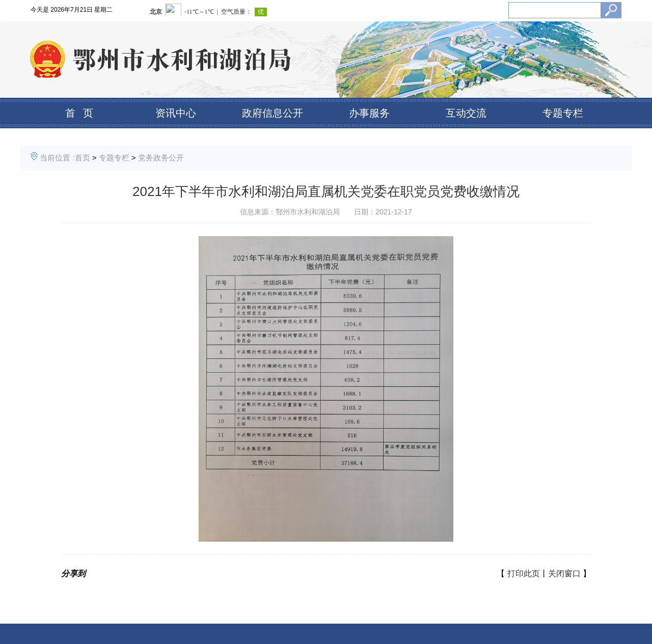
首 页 (79, 113)
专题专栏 (563, 113)
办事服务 (369, 113)
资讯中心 (176, 113)
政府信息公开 (273, 113)
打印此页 (524, 573)
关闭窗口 (564, 573)
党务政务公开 (161, 158)
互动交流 (466, 113)
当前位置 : (57, 158)
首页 (83, 158)
